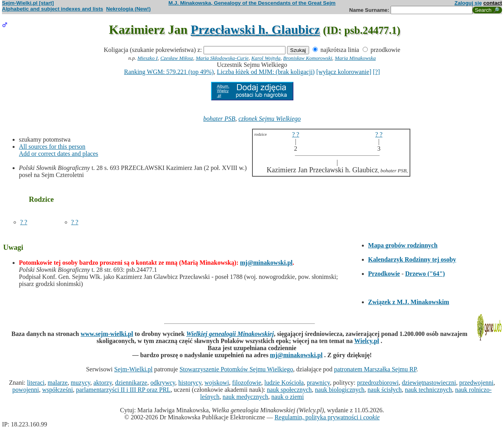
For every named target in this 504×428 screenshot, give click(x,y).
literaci (36, 383)
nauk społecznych (289, 390)
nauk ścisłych (385, 390)
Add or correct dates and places (58, 154)
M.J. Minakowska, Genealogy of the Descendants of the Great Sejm (252, 3)
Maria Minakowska (355, 58)
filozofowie (247, 383)
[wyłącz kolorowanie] (344, 72)
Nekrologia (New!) (128, 9)
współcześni (57, 390)
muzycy (81, 383)
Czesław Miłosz (177, 58)
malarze (58, 383)
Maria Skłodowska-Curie (222, 58)
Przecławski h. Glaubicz (255, 30)
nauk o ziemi (288, 397)
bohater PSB (219, 119)
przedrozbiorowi (378, 383)
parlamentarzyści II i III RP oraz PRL (123, 390)
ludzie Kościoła (284, 383)
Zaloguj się (468, 3)
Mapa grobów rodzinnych (403, 245)
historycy (190, 383)
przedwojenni (476, 383)
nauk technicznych (428, 390)
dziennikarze (131, 383)
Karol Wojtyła (266, 58)
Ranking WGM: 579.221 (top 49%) (169, 72)
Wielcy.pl (367, 341)
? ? (24, 222)
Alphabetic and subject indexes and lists (53, 9)
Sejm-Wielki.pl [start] (28, 3)
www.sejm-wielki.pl (107, 334)
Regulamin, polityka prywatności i (327, 417)
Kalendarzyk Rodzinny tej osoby (412, 259)
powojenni (26, 390)
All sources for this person (52, 147)
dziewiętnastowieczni (429, 383)
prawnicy (318, 383)
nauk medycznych (245, 397)
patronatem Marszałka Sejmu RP (375, 369)
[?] (376, 72)
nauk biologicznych (340, 390)
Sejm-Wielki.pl (133, 369)
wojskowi (217, 383)
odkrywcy (163, 383)
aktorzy (103, 383)
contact (493, 3)
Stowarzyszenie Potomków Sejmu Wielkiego (236, 369)
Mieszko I (147, 58)
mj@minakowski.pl (266, 263)
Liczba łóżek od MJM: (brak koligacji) (266, 72)
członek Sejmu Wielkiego (270, 119)
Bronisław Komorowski (308, 58)
